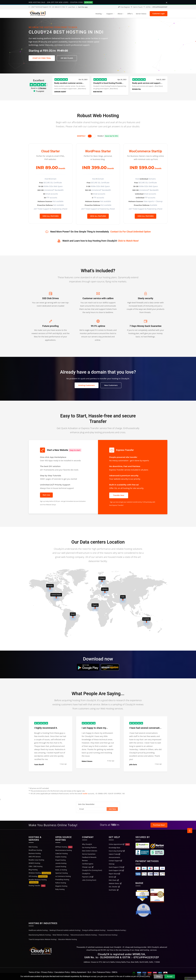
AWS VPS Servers (35, 857)
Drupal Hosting (60, 860)
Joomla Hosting (61, 863)
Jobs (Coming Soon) (89, 880)
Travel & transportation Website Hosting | (43, 939)
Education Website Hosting (68, 939)
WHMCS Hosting (34, 863)
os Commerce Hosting (63, 876)
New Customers (111, 385)
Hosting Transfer (37, 886)
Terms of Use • (35, 972)
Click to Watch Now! (128, 241)
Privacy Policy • (48, 972)
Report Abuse (114, 874)
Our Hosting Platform (89, 848)
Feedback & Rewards (89, 857)
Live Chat (70, 7)
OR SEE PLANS (67, 58)
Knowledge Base (114, 848)
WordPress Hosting (35, 850)
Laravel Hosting (61, 867)
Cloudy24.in (86, 874)
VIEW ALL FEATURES (50, 216)
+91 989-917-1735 (57, 7)
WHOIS (112, 877)
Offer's (130, 14)
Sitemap (112, 864)
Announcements (114, 857)
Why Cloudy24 (87, 844)
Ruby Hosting (60, 889)
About (120, 14)
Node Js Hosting (61, 870)
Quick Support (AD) (116, 870)
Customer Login (159, 14)
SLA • (90, 972)
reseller (85, 794)
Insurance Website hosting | (117, 930)
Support (110, 14)
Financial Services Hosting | (108, 935)
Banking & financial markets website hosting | (65, 930)
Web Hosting (33, 847)
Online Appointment (119, 844)
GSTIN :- (155, 7)
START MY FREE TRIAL (42, 58)
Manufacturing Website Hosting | (40, 935)
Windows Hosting (40, 873)
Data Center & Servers (90, 851)
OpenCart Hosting (62, 873)
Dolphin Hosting (61, 857)
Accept (170, 976)
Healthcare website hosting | (38, 930)
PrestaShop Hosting (62, 880)
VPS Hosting (38, 876)
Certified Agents (88, 864)
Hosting (98, 14)
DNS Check (114, 880)
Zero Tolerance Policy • (102, 972)
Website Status (115, 884)
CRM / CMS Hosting (35, 866)
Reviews (85, 861)
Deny (158, 976)
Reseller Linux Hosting (36, 860)
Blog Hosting (33, 870)
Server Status (141, 14)
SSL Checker (114, 887)
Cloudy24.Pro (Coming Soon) (92, 870)
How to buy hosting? (117, 851)
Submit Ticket (114, 854)
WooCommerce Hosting (64, 850)
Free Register (124, 7)
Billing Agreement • (79, 972)
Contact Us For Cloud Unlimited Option (131, 232)
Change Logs (88, 867)
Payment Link (88, 877)
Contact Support (115, 861)
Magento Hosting (61, 886)
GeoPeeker (114, 890)
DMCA (115, 972)
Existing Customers (87, 385)
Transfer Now (119, 495)
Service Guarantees (89, 854)
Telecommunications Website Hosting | (84, 935)
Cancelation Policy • (63, 972)
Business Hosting (35, 853)
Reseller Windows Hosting (38, 881)
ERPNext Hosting (64, 847)
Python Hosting (61, 883)
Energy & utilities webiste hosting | (94, 930)
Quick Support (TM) (116, 867)
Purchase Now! (159, 825)
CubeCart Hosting (61, 854)
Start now (46, 495)
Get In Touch (137, 7)
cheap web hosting (142, 950)
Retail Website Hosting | (61, 935)
